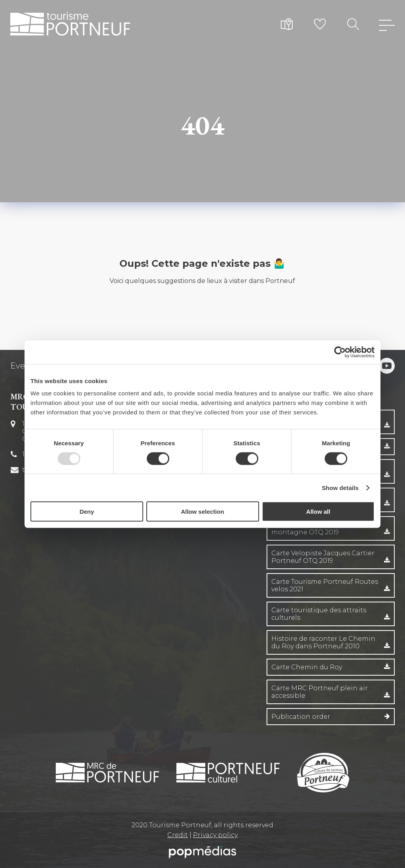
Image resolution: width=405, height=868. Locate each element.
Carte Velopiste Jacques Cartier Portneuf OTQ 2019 (323, 557)
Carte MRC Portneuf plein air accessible (320, 692)
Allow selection (202, 512)
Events (24, 366)
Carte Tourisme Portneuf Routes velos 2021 (325, 585)
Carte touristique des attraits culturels (319, 614)
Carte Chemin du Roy (307, 667)
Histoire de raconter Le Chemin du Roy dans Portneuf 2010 (323, 642)
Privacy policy (215, 835)
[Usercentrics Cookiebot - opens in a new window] (340, 352)
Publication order (301, 717)
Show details (340, 487)
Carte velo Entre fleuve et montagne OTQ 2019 (312, 528)
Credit (178, 835)
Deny (87, 512)
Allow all (318, 512)
